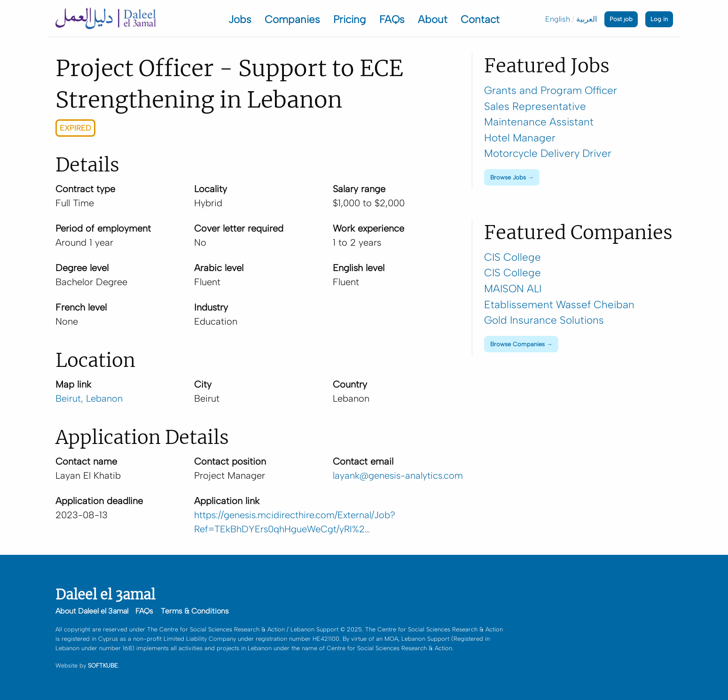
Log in (659, 19)
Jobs (240, 19)
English (558, 19)
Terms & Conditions (195, 611)
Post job (621, 19)
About (433, 19)
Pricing (350, 19)
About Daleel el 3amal (92, 611)
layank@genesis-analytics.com (398, 475)
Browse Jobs (508, 177)
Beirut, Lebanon (89, 398)
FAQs (392, 19)
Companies (292, 19)
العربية (587, 19)
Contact (480, 19)
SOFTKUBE (103, 665)
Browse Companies (517, 344)
